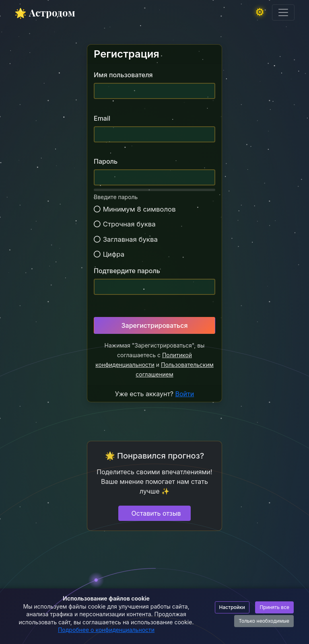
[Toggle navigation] (283, 12)
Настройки (232, 607)
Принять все (274, 607)
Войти (185, 394)
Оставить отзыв (156, 513)
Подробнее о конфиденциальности (106, 630)
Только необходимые (264, 621)
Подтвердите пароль (127, 271)
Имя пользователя (123, 75)
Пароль (106, 161)
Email (102, 118)
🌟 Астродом (45, 12)
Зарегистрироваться (155, 325)
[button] (262, 12)
